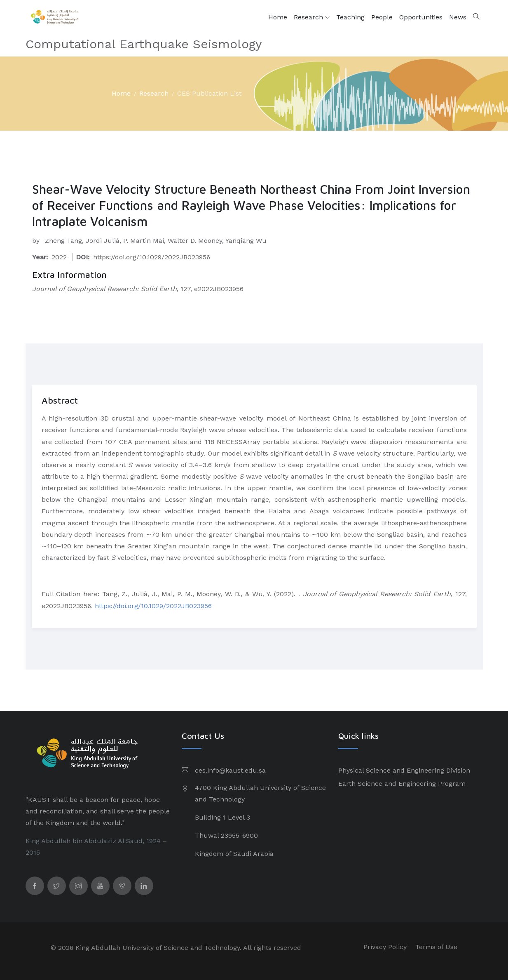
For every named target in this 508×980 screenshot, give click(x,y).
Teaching (350, 17)
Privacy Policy (385, 947)
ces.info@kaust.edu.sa (230, 770)
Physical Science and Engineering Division (404, 770)
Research (312, 17)
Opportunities (421, 17)
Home (278, 17)
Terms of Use (436, 947)
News (458, 17)
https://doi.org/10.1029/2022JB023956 (153, 606)
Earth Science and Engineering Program (402, 784)
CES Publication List (209, 93)
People (382, 17)
